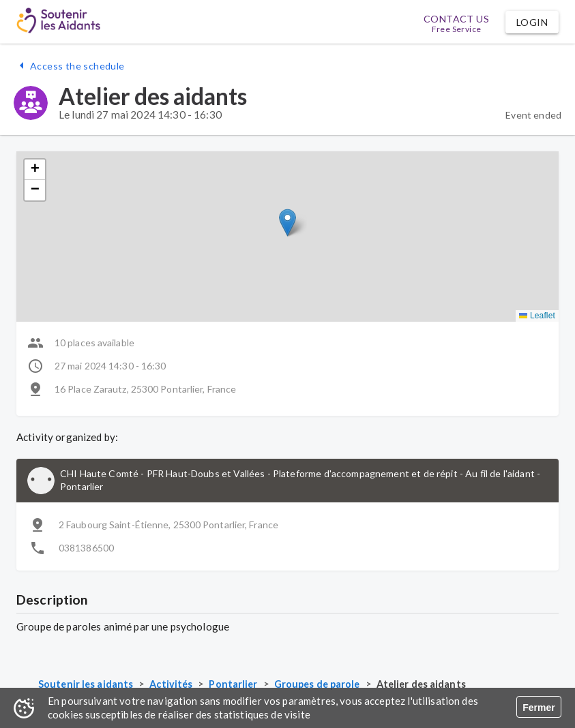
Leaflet (537, 316)
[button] (532, 22)
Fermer (539, 708)
